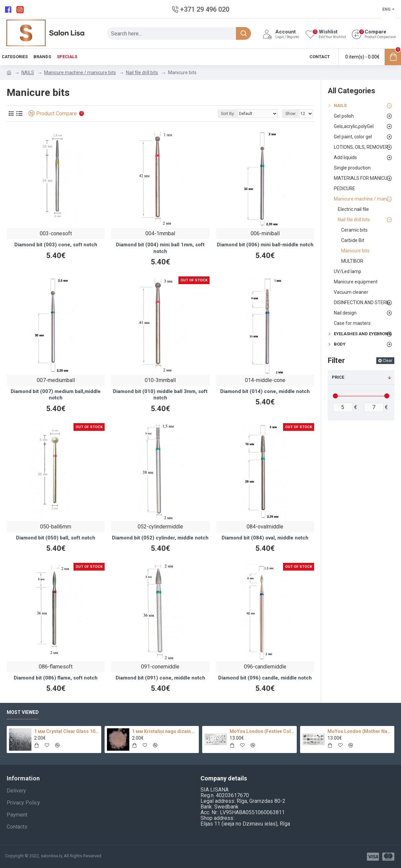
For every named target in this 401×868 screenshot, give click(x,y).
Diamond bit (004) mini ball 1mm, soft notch (160, 248)
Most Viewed (23, 712)
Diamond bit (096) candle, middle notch (265, 678)
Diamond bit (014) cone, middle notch (265, 391)
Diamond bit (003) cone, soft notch (56, 245)
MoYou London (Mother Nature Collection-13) (360, 731)
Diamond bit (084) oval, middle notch (265, 538)
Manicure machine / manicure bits (80, 73)
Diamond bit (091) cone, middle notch (160, 678)
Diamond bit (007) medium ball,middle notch (56, 395)
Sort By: (228, 114)
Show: (291, 114)
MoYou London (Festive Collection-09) (262, 731)
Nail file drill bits (142, 73)
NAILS (28, 73)
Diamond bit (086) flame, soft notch (56, 678)
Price (338, 377)
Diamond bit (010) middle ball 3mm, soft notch (160, 395)
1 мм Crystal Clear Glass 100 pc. (66, 731)
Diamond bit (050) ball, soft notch (56, 538)
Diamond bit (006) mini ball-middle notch (265, 245)
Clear (387, 361)
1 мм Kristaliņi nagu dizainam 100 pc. (164, 731)
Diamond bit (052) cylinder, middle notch (160, 538)
